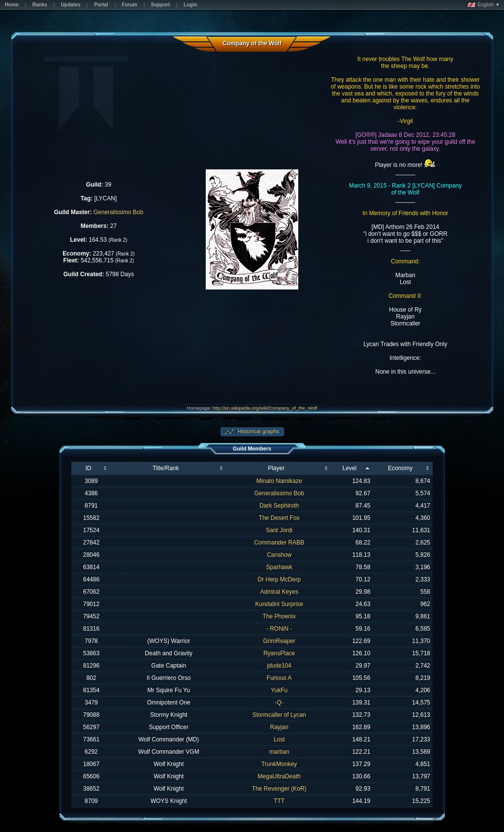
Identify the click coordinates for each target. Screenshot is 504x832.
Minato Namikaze (279, 481)
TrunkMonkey (279, 764)
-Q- (279, 703)
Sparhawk (279, 567)
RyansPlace (279, 653)
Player (276, 468)
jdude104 (279, 666)
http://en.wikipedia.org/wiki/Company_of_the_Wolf (265, 408)
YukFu (279, 690)
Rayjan (279, 727)
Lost (279, 739)
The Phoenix (279, 616)
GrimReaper (279, 641)
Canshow (279, 555)
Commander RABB (279, 543)
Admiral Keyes (279, 592)
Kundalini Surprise (279, 604)
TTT (279, 801)
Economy (400, 468)
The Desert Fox (279, 518)
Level (350, 468)
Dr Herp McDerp (279, 579)
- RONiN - (279, 629)
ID (88, 468)
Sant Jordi (279, 530)
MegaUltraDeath (279, 776)
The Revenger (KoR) (279, 789)
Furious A (279, 678)
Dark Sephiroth (279, 506)
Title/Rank (166, 468)
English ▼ (484, 5)
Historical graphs (258, 431)
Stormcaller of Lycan (279, 715)
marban (279, 752)
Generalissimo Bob (118, 212)
